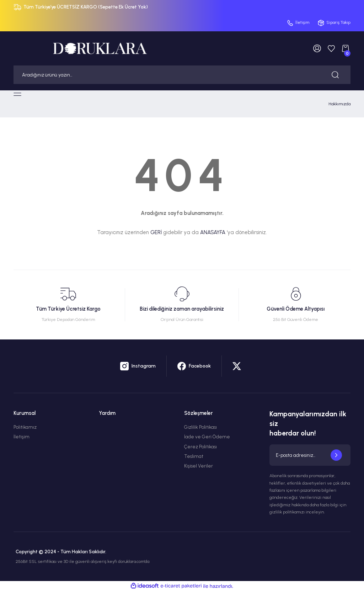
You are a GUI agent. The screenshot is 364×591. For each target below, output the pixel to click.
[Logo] (100, 48)
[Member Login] (317, 48)
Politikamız (25, 427)
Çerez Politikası (200, 447)
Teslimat (194, 456)
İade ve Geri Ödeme (207, 437)
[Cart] (346, 48)
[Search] (182, 75)
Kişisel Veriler (199, 466)
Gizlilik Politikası (200, 427)
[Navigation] (17, 94)
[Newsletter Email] (310, 455)
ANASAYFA (213, 232)
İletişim (22, 437)
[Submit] (336, 455)
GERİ (156, 232)
